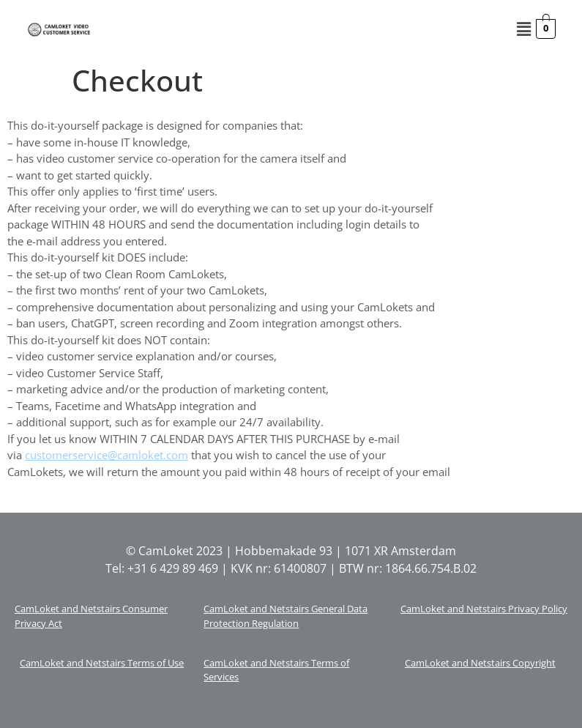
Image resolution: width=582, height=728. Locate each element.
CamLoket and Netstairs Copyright (480, 663)
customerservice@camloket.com (107, 455)
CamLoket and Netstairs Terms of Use (102, 663)
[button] (523, 29)
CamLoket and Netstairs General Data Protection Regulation (286, 616)
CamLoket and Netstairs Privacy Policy (484, 609)
